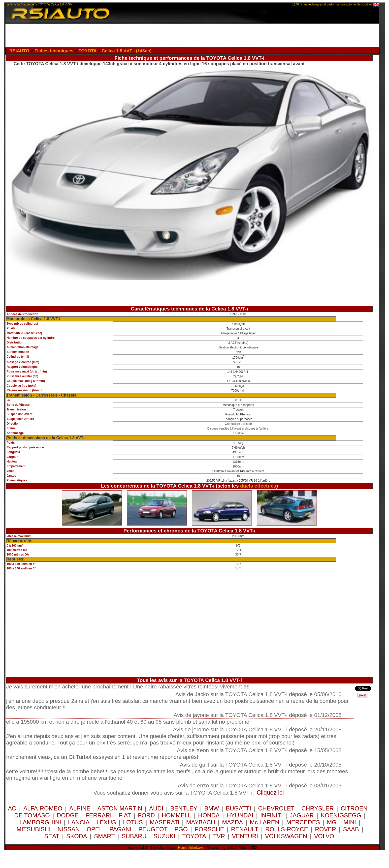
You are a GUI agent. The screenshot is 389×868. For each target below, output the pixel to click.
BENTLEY (184, 808)
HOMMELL (177, 815)
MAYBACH (201, 822)
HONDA (209, 815)
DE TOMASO (32, 815)
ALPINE (80, 808)
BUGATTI (238, 808)
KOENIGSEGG (341, 815)
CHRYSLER (318, 808)
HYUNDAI (240, 815)
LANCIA (79, 822)
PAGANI (120, 829)
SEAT (52, 836)
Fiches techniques (54, 51)
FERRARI (99, 815)
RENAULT (245, 829)
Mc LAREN (265, 822)
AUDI (156, 808)
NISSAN (69, 829)
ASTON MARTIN (120, 808)
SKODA (77, 836)
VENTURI (245, 836)
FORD (146, 815)
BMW (212, 808)
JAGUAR (302, 815)
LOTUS (133, 822)
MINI (350, 822)
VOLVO (324, 836)
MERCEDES (303, 822)
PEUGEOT (153, 829)
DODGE (68, 815)
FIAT (125, 815)
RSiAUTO (19, 51)
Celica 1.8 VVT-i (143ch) (127, 51)
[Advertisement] (192, 35)
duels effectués (258, 486)
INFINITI (272, 815)
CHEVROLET (276, 808)
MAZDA (232, 822)
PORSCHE (210, 829)
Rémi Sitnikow (190, 848)
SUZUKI (164, 836)
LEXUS (106, 822)
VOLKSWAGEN (286, 836)
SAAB (351, 829)
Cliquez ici (270, 792)
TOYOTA (87, 51)
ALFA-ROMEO (43, 808)
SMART (104, 836)
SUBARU (134, 836)
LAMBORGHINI (40, 822)
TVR (219, 836)
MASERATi (165, 822)
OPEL (95, 829)
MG (332, 822)
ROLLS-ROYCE (287, 829)
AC (13, 808)
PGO (181, 829)
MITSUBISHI (34, 829)
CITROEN (354, 808)
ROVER (325, 829)
